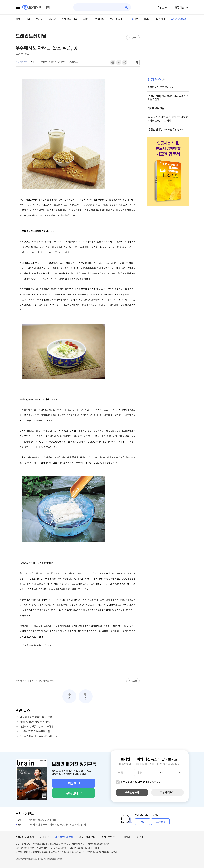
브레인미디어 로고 (36, 7)
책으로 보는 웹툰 (156, 108)
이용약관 (44, 837)
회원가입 (184, 7)
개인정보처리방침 (64, 837)
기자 (33, 62)
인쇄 (113, 62)
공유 (125, 62)
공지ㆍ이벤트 (108, 837)
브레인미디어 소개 (25, 837)
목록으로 (133, 37)
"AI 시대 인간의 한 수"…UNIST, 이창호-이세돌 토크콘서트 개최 (168, 119)
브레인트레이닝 (69, 19)
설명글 (163, 80)
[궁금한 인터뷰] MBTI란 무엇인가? (165, 129)
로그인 (165, 7)
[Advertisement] (78, 662)
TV (136, 19)
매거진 (147, 19)
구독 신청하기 (132, 792)
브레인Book (116, 19)
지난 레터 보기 (167, 792)
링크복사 (119, 62)
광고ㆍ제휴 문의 (87, 837)
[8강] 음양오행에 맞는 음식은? (35, 722)
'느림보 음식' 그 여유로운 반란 (35, 731)
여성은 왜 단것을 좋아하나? (161, 87)
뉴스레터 (160, 19)
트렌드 (86, 19)
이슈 (28, 19)
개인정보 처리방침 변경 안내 (36, 820)
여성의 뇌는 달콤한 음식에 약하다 (36, 726)
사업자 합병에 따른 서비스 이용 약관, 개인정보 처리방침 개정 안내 (53, 824)
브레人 (40, 19)
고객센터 (126, 837)
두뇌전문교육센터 (180, 19)
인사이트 (100, 19)
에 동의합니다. (141, 782)
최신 (18, 19)
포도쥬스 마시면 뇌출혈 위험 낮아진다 (39, 736)
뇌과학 (52, 19)
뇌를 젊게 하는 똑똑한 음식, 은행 (36, 717)
